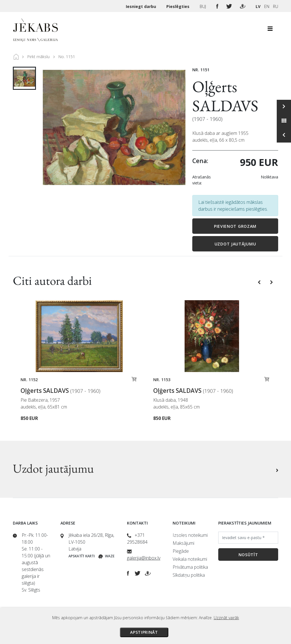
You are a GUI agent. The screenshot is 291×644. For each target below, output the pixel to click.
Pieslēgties (178, 6)
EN (267, 6)
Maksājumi (183, 543)
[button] (260, 282)
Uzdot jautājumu (235, 244)
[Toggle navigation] (270, 30)
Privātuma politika (190, 567)
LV (258, 6)
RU (276, 6)
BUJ (203, 6)
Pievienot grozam (235, 226)
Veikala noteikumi (190, 559)
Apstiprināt (144, 632)
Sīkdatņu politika (189, 575)
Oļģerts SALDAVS (225, 96)
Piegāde (181, 551)
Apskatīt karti (82, 556)
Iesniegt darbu (142, 6)
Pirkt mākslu (38, 57)
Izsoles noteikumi (190, 535)
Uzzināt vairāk (226, 618)
